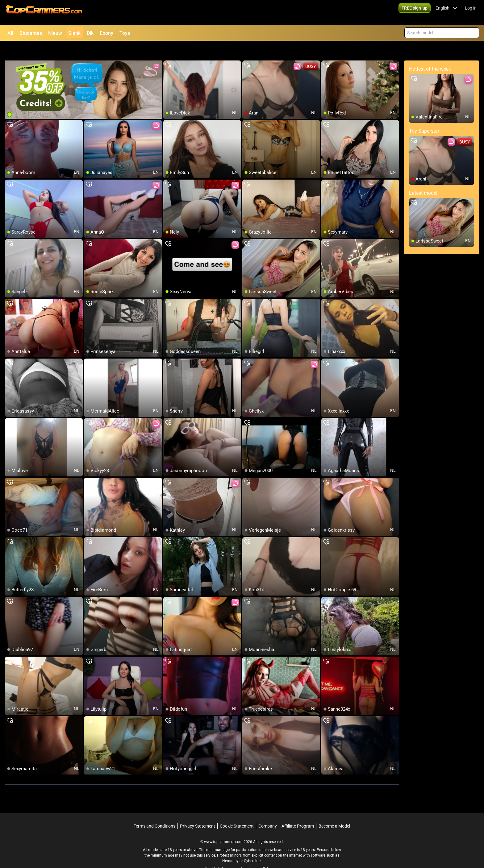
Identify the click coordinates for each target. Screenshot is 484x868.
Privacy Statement (198, 810)
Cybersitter (253, 845)
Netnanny (231, 845)
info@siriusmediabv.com (258, 853)
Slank (74, 33)
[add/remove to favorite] (168, 49)
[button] (446, 12)
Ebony (106, 33)
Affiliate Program (298, 810)
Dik (90, 33)
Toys (125, 33)
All (10, 33)
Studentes (31, 33)
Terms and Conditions (154, 810)
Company (268, 810)
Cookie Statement (237, 810)
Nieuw (55, 33)
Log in (471, 12)
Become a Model (334, 810)
